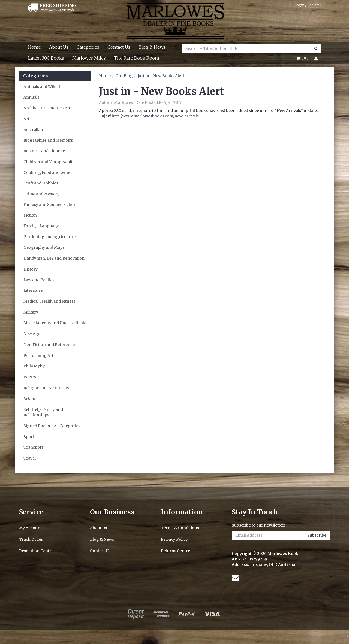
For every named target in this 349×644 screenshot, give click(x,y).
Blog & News (152, 47)
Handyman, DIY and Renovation (54, 258)
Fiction (30, 215)
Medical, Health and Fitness (49, 301)
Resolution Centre (36, 551)
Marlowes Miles (89, 58)
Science (31, 399)
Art (26, 119)
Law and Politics (39, 280)
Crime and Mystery (41, 194)
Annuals (31, 97)
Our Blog (124, 76)
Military (31, 312)
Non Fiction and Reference (49, 345)
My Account (30, 528)
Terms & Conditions (180, 528)
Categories (88, 47)
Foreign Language (41, 226)
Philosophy (34, 366)
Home (34, 47)
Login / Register (308, 5)
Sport (29, 437)
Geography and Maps (44, 247)
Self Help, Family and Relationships (43, 412)
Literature (33, 290)
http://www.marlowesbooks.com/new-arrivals (155, 116)
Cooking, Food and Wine (47, 172)
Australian (33, 130)
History (31, 269)
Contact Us (119, 47)
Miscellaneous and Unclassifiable (55, 323)
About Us (59, 47)
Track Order (31, 539)
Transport (33, 447)
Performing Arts (39, 356)
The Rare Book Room (137, 58)
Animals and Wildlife (43, 87)
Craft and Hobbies (41, 183)
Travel (30, 458)
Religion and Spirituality (46, 388)
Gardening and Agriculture (49, 237)
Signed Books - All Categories (52, 426)
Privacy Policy (174, 539)
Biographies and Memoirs (48, 140)
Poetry (30, 377)
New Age (32, 334)
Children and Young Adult (48, 162)
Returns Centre (175, 551)
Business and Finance (44, 151)
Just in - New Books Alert (161, 76)
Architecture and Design (47, 108)
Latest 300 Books (46, 58)
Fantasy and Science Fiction (50, 205)
